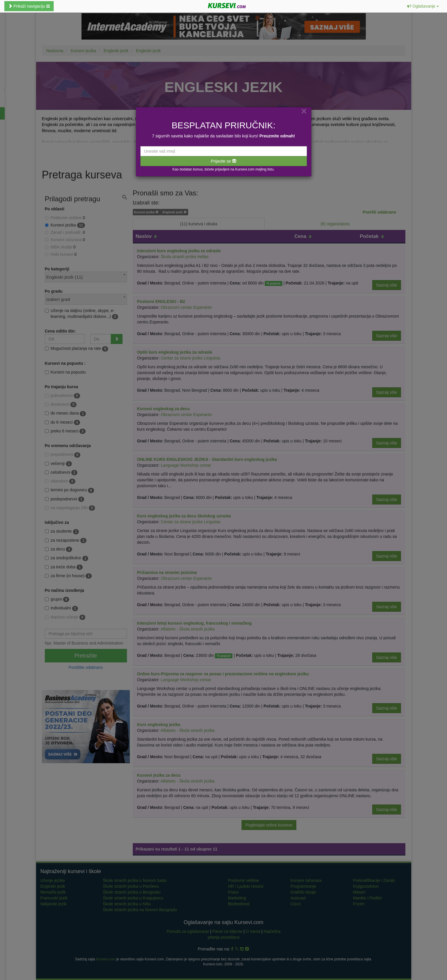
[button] (423, 6)
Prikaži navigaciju (29, 6)
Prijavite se (223, 161)
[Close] (304, 111)
